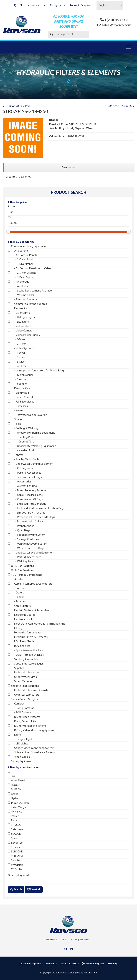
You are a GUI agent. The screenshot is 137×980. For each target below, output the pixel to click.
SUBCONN (16, 852)
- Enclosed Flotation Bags (27, 504)
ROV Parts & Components (25, 575)
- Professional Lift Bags (26, 522)
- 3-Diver (17, 362)
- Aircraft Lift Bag (22, 486)
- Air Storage (19, 282)
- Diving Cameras (21, 708)
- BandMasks (19, 393)
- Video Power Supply (24, 335)
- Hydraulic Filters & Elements (28, 637)
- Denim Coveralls (21, 397)
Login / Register (81, 6)
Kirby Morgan (18, 807)
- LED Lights (19, 322)
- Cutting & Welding (23, 428)
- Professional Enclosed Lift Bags (31, 517)
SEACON (15, 834)
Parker (13, 816)
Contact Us (51, 964)
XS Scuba (15, 870)
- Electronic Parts (21, 619)
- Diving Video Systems (24, 717)
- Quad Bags (19, 531)
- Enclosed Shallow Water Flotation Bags (36, 508)
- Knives (16, 455)
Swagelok (15, 865)
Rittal (13, 821)
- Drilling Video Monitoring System (31, 730)
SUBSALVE (16, 856)
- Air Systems (18, 251)
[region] (68, 168)
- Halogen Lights (21, 317)
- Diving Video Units (22, 722)
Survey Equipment (20, 762)
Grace (13, 794)
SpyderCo (15, 843)
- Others (16, 593)
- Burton (16, 588)
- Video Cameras (21, 331)
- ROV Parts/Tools (21, 642)
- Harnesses (18, 406)
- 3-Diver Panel (20, 264)
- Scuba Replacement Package (30, 291)
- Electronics (18, 309)
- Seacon (17, 380)
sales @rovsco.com (116, 25)
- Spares (15, 420)
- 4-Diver (17, 366)
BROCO (14, 785)
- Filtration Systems (23, 300)
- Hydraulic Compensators (26, 633)
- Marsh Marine (21, 375)
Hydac (13, 798)
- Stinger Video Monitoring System (31, 748)
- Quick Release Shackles (25, 650)
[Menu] (129, 47)
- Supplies (16, 668)
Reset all (34, 890)
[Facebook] (15, 6)
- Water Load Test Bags (26, 548)
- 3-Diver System (22, 277)
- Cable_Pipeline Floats (25, 495)
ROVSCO (15, 825)
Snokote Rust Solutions (23, 686)
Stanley (14, 847)
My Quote (58, 6)
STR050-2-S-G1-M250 (118, 106)
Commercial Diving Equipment (27, 246)
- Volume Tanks (21, 295)
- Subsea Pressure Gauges (26, 664)
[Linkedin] (21, 6)
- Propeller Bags (21, 526)
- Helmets (17, 411)
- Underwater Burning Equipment (31, 433)
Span (12, 838)
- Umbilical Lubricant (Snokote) (29, 690)
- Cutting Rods (21, 437)
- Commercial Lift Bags (25, 500)
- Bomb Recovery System (27, 491)
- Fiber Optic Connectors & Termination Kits (37, 624)
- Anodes (16, 579)
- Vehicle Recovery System (28, 544)
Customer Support (30, 964)
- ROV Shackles (19, 646)
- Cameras (16, 704)
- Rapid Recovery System (27, 535)
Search (16, 890)
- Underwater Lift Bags (25, 477)
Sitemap (113, 964)
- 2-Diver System (22, 273)
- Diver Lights (19, 313)
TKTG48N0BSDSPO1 (17, 106)
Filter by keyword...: (20, 876)
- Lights (15, 735)
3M (11, 776)
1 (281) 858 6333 (116, 20)
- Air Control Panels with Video (29, 269)
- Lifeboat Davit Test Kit (26, 513)
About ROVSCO (36, 6)
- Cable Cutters (19, 606)
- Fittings (16, 628)
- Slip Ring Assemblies (23, 659)
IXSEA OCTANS (19, 803)
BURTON (15, 790)
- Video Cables (20, 326)
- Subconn (18, 384)
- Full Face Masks (21, 402)
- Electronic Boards (22, 615)
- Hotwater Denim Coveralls (28, 415)
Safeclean (15, 830)
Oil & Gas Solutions (21, 566)
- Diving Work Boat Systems (27, 726)
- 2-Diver (17, 344)
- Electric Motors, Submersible (28, 611)
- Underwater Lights (22, 677)
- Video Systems (21, 349)
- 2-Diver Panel (21, 260)
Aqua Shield (17, 781)
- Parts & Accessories (25, 473)
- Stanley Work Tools (24, 460)
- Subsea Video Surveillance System (31, 753)
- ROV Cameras (20, 713)
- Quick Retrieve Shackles (26, 655)
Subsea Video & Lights (23, 699)
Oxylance (15, 812)
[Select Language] (110, 6)
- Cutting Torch (22, 442)
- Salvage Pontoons (23, 539)
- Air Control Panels (22, 255)
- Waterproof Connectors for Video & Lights (38, 371)
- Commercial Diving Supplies (27, 304)
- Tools (14, 424)
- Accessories (20, 482)
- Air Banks (18, 286)
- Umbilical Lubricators (24, 673)
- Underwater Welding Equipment (32, 446)
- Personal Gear (19, 388)
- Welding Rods (21, 451)
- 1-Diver (17, 340)
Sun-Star (15, 861)
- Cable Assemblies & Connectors (30, 584)
